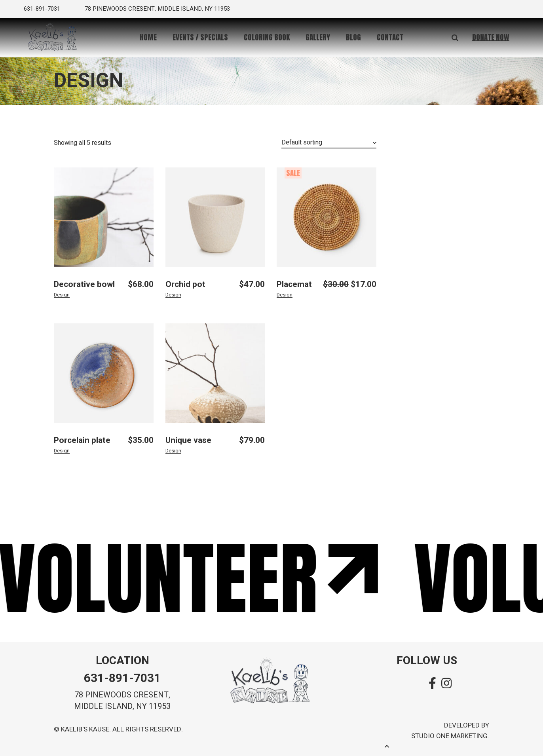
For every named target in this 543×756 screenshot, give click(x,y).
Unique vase (188, 440)
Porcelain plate (82, 440)
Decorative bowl (84, 284)
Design (62, 295)
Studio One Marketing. (450, 736)
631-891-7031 (42, 9)
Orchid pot (185, 284)
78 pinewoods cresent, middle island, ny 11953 (157, 9)
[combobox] (329, 143)
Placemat (294, 284)
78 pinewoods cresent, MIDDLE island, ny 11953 (122, 701)
